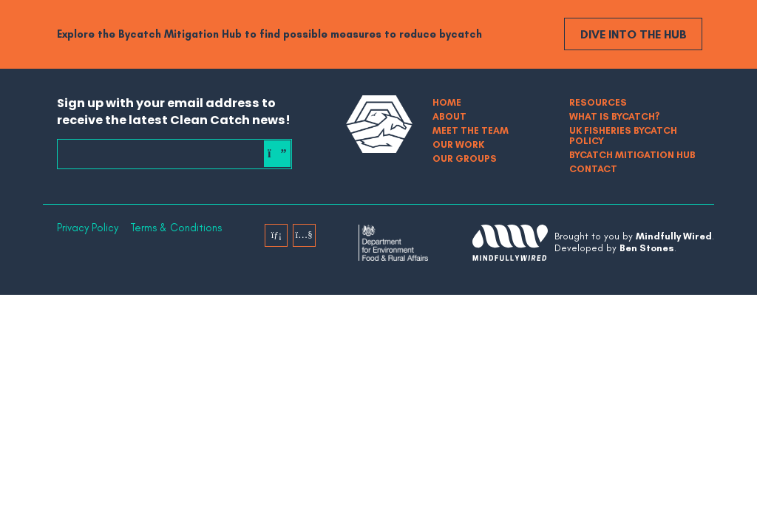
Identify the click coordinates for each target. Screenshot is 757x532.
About (449, 116)
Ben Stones (647, 248)
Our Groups (465, 158)
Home (447, 102)
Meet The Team (471, 130)
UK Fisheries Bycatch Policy (623, 136)
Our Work (458, 144)
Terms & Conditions (176, 228)
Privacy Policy (88, 228)
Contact (593, 169)
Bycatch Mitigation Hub (632, 155)
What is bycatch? (614, 116)
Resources (598, 102)
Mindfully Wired (674, 236)
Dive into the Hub (634, 34)
